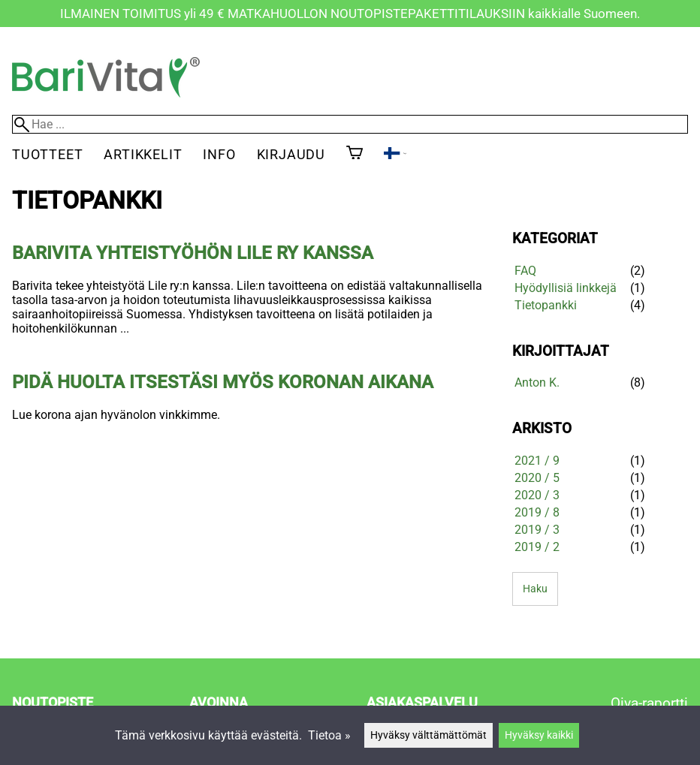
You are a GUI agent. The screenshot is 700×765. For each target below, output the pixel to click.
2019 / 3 (537, 530)
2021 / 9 (537, 461)
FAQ (525, 271)
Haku (535, 589)
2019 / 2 (537, 547)
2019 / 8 (537, 512)
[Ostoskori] (355, 154)
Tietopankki (546, 305)
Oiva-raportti (649, 703)
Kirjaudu (291, 154)
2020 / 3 (537, 495)
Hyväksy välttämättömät (428, 735)
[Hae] (350, 124)
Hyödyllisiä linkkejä (566, 288)
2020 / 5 (537, 478)
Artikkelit (143, 154)
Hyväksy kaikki (539, 735)
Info (219, 154)
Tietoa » (329, 735)
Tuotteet (47, 154)
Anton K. (537, 382)
